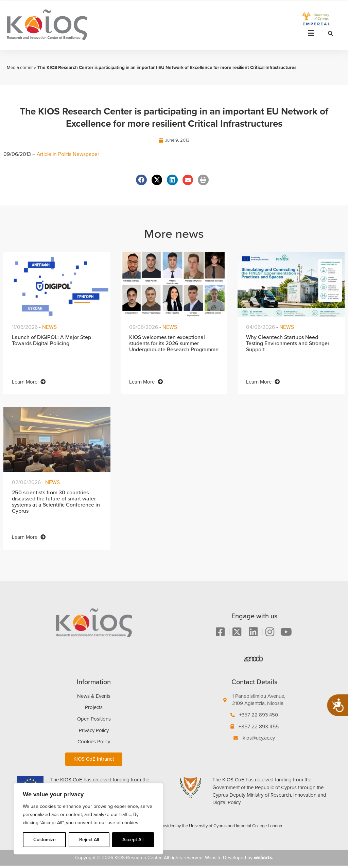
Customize (45, 840)
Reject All (89, 840)
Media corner (20, 67)
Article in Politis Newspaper (69, 154)
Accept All (133, 840)
